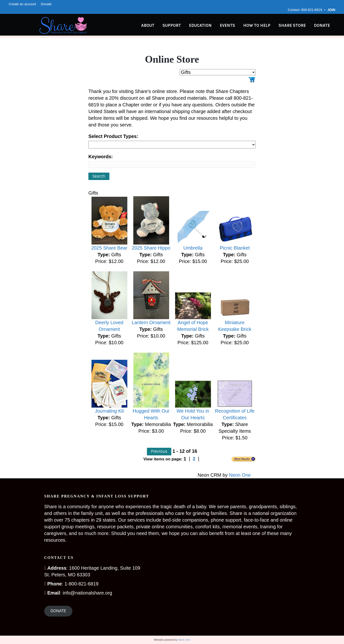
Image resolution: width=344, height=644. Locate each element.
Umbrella (193, 248)
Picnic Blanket (235, 248)
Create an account (22, 4)
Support (176, 26)
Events (232, 26)
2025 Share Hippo (151, 248)
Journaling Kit (109, 411)
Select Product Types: (113, 136)
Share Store (297, 26)
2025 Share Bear (109, 248)
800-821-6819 (312, 10)
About (153, 26)
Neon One (240, 475)
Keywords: (101, 157)
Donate (46, 4)
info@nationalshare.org (87, 593)
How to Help (262, 26)
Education (205, 26)
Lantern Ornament (151, 322)
